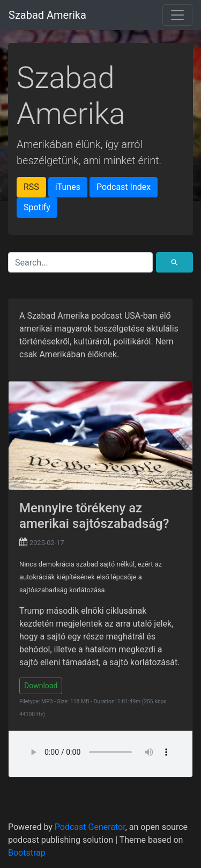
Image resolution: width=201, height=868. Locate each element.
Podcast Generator (90, 827)
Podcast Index (124, 187)
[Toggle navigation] (177, 15)
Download (41, 686)
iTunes (68, 187)
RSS (31, 187)
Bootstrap (27, 853)
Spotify (37, 207)
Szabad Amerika (47, 15)
